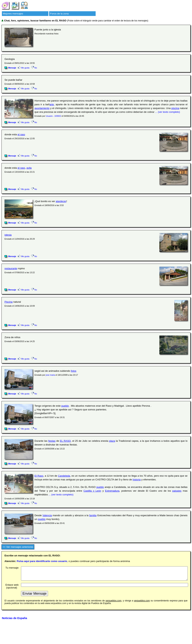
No (34, 68)
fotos (74, 371)
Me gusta (24, 68)
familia (93, 515)
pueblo (65, 406)
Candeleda (64, 476)
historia (137, 480)
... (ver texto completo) (168, 112)
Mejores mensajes (13, 14)
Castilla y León (92, 491)
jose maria (50, 375)
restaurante (11, 268)
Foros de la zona (59, 14)
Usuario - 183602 (53, 116)
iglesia (8, 235)
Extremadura (112, 491)
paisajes (177, 491)
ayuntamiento (42, 108)
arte (52, 104)
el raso (21, 134)
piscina (175, 108)
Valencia (47, 515)
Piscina (9, 302)
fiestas (52, 441)
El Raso (39, 476)
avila (29, 168)
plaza (112, 441)
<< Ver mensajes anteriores (18, 547)
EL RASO (65, 441)
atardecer (61, 201)
